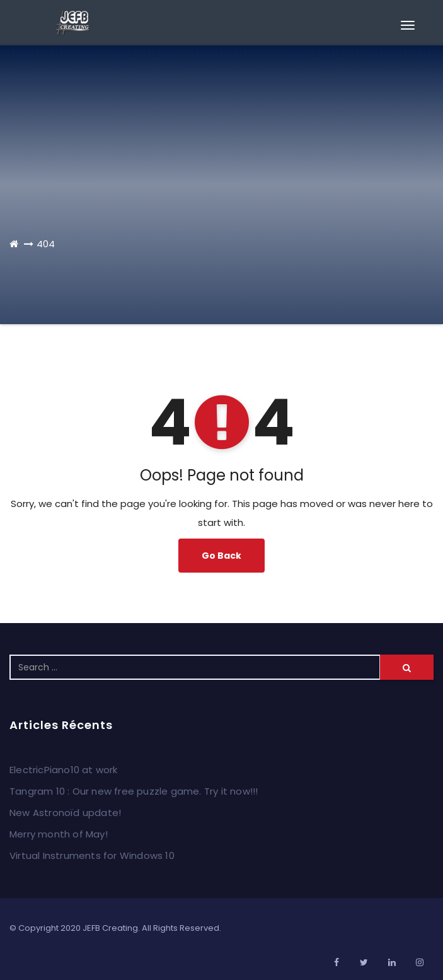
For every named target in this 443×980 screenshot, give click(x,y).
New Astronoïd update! (65, 813)
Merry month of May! (59, 834)
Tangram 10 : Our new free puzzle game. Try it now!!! (134, 791)
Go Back (221, 556)
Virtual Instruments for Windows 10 (92, 855)
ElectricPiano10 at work (64, 770)
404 (46, 244)
